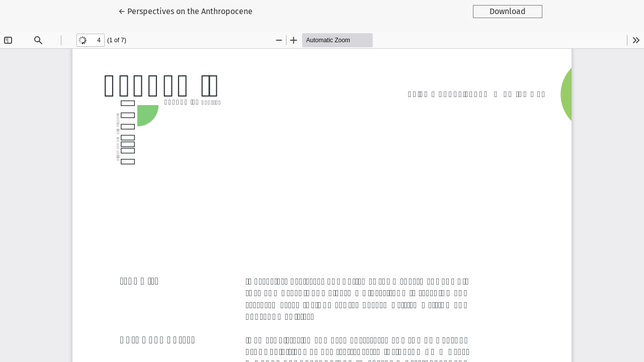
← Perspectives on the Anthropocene (185, 11)
